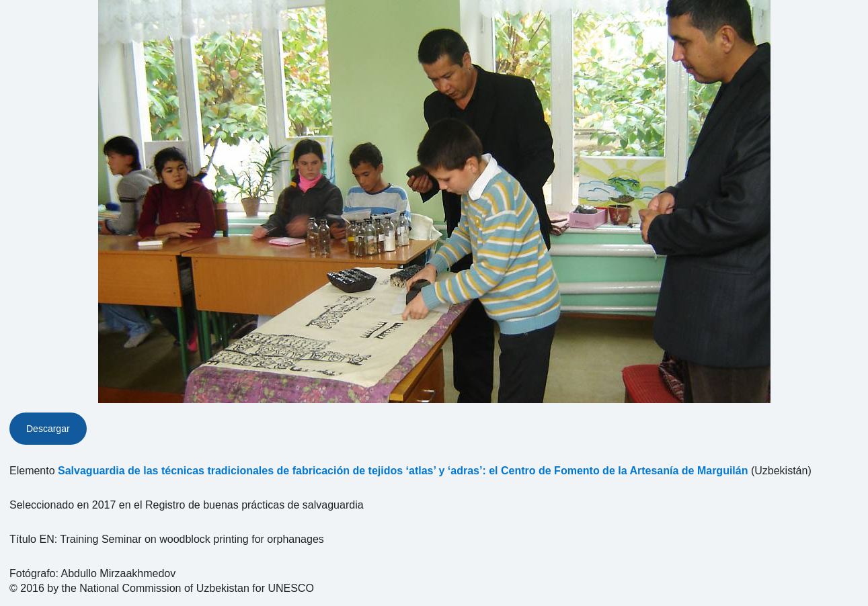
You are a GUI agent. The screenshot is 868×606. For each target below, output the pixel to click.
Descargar (48, 429)
